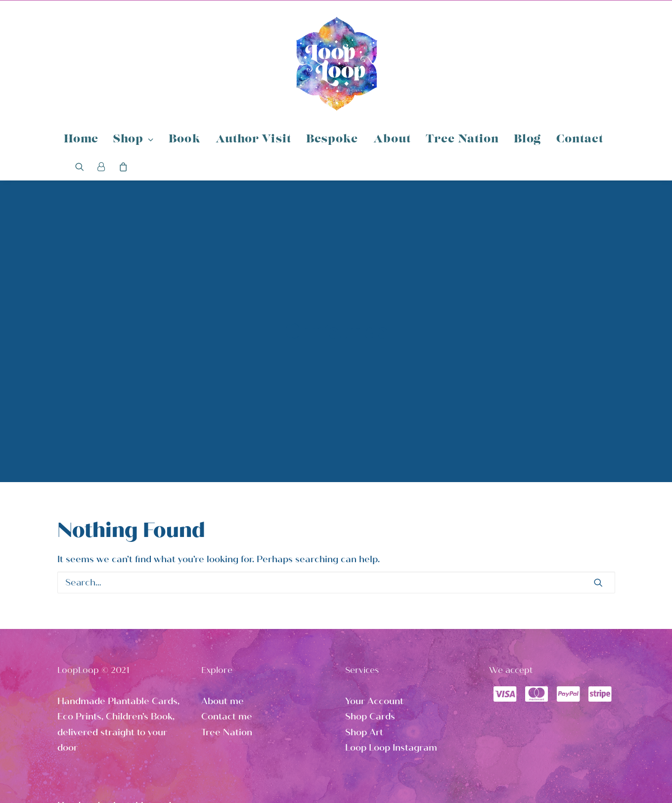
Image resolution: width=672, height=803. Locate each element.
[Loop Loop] (336, 63)
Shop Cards (370, 660)
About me (223, 644)
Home (81, 140)
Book (184, 140)
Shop (134, 140)
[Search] (83, 167)
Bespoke (332, 140)
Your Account (374, 644)
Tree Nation (462, 140)
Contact (580, 140)
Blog (527, 140)
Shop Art (364, 675)
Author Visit (253, 140)
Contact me (227, 660)
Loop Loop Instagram (391, 691)
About (392, 140)
